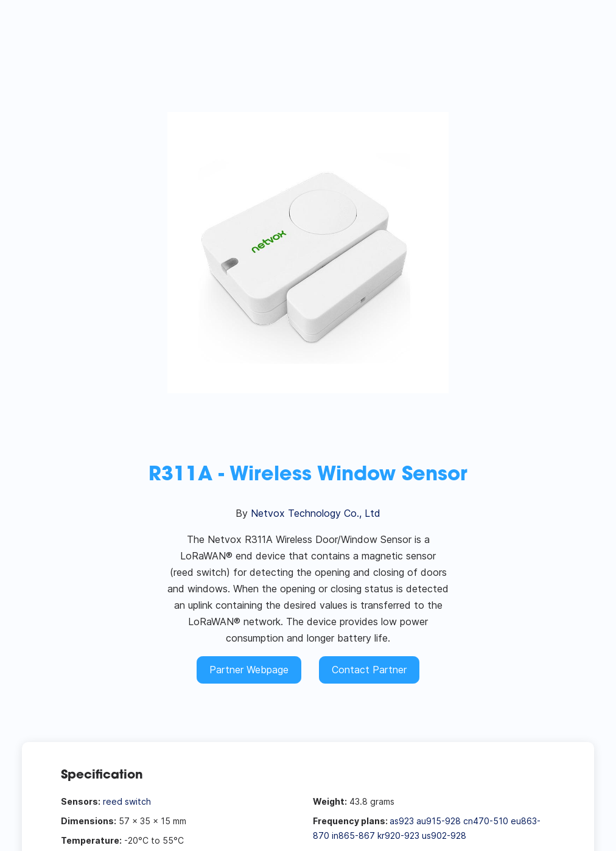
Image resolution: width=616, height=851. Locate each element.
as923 (402, 821)
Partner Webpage (249, 670)
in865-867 (353, 835)
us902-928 (444, 835)
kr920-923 (398, 835)
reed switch (127, 801)
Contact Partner (369, 670)
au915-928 (439, 821)
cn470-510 (486, 821)
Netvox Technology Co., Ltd (316, 513)
